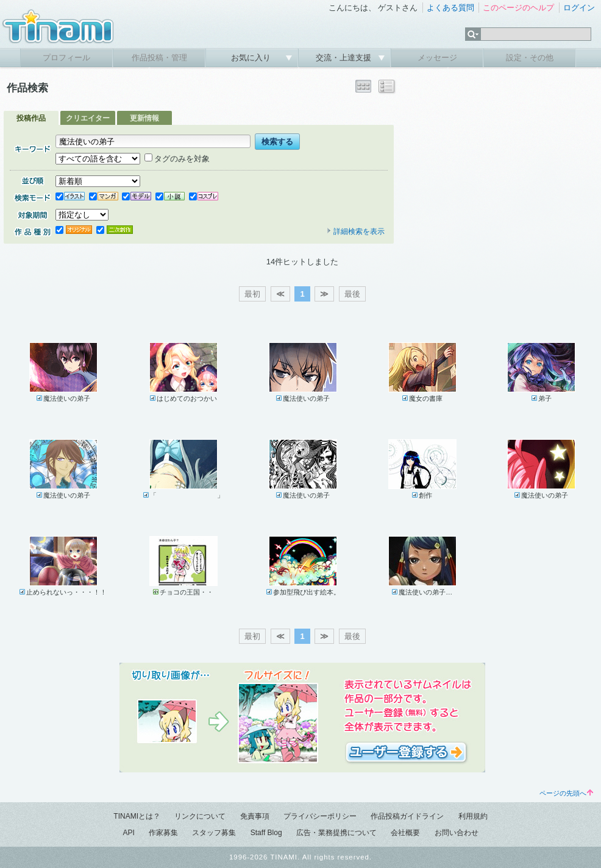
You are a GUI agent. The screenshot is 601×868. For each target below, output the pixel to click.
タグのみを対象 (177, 159)
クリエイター (88, 118)
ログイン (579, 8)
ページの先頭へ (566, 793)
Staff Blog (266, 833)
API (128, 833)
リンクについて (200, 816)
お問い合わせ (457, 833)
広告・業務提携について (336, 833)
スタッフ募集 (214, 833)
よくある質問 (450, 8)
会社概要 (405, 833)
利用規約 (473, 816)
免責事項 (255, 816)
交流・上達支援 (345, 58)
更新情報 (144, 118)
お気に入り (252, 58)
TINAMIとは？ (137, 816)
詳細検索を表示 (355, 231)
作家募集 (163, 833)
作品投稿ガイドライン (407, 816)
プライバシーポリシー (320, 816)
